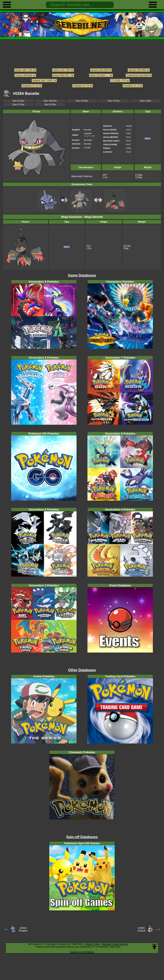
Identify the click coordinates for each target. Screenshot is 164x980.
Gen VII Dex (82, 101)
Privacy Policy (92, 944)
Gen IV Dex (19, 105)
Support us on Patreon (82, 952)
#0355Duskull (142, 929)
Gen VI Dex (114, 101)
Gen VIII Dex (50, 101)
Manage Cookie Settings (115, 944)
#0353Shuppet (23, 929)
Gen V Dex (146, 101)
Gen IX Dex (19, 101)
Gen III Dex (50, 105)
